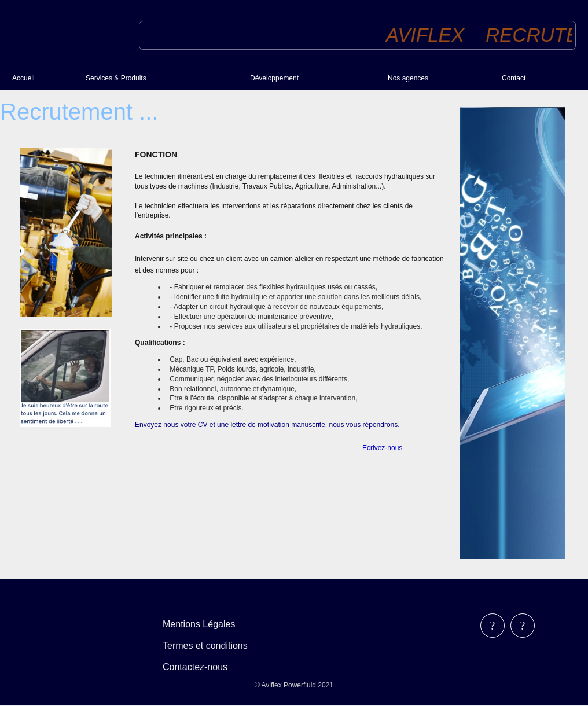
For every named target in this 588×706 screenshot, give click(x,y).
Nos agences (408, 78)
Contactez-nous (195, 667)
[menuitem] (44, 78)
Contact (514, 78)
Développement (274, 78)
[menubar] (213, 646)
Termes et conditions (205, 646)
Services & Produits (116, 78)
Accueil (23, 78)
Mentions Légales (199, 624)
